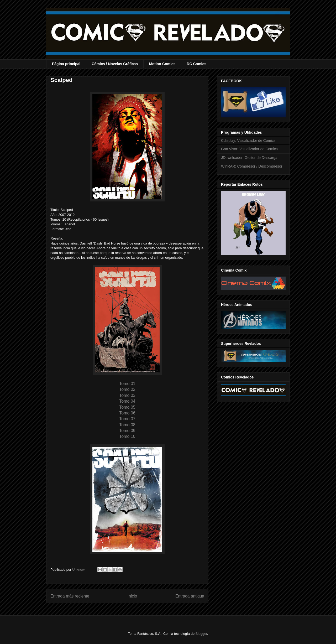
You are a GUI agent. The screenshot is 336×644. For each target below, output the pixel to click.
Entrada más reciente (70, 596)
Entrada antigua (190, 596)
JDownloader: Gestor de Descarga (249, 158)
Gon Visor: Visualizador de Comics (249, 149)
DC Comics (196, 64)
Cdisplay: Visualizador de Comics (248, 141)
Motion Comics (162, 64)
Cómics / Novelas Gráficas (115, 64)
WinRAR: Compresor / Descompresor (252, 166)
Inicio (132, 596)
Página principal (66, 64)
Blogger (201, 634)
